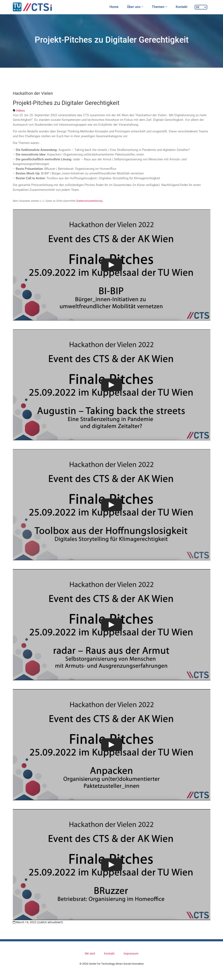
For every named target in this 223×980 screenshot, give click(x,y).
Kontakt (181, 7)
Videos (20, 111)
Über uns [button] (135, 7)
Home (114, 7)
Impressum (131, 954)
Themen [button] (160, 7)
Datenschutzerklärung (89, 201)
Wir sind (90, 954)
